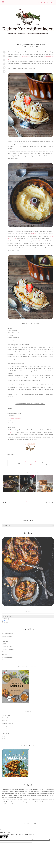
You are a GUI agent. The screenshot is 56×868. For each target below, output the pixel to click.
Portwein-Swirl (26, 57)
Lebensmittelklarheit (7, 647)
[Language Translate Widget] (28, 616)
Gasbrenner (42, 241)
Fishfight (4, 644)
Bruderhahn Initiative (7, 634)
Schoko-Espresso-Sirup (14, 418)
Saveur (4, 736)
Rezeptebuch (5, 731)
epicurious (5, 721)
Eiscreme (47, 462)
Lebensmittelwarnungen (8, 649)
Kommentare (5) (15, 463)
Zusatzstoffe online (7, 660)
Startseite (28, 502)
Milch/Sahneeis (46, 464)
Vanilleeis (34, 234)
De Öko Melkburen (7, 636)
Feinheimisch (5, 641)
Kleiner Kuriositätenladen (34, 824)
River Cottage (6, 734)
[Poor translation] (5, 837)
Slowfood (4, 654)
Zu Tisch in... (5, 739)
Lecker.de (5, 728)
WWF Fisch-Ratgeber (8, 657)
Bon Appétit (5, 718)
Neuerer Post (7, 502)
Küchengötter (6, 726)
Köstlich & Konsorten (7, 723)
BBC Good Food (6, 715)
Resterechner (5, 652)
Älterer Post (50, 502)
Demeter (4, 639)
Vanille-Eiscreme (26, 411)
